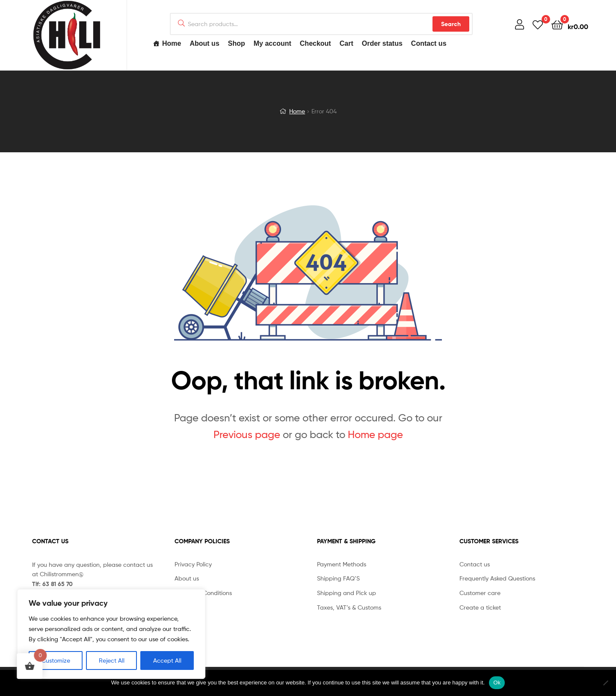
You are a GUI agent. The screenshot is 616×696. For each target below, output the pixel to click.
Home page (375, 434)
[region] (111, 634)
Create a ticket (480, 607)
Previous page (247, 434)
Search (451, 24)
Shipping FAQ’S (338, 578)
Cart (346, 43)
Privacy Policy (193, 564)
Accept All (167, 660)
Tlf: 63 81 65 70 (52, 584)
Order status (382, 43)
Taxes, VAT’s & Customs (349, 607)
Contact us (429, 43)
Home (172, 43)
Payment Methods (342, 564)
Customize (56, 660)
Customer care (480, 593)
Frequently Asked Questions (497, 578)
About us (204, 43)
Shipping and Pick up (346, 593)
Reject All (112, 660)
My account (272, 43)
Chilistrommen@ (62, 574)
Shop (237, 43)
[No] (605, 683)
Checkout (315, 43)
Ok (497, 683)
